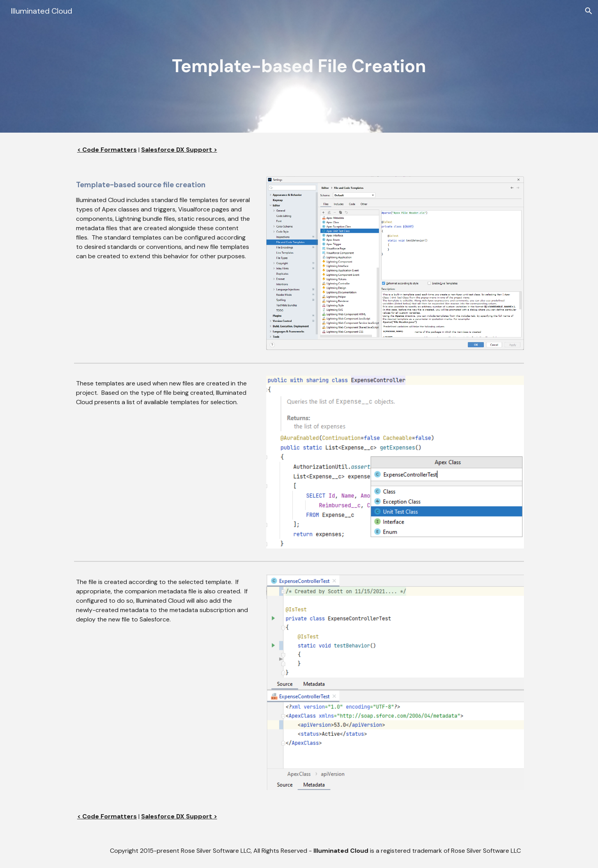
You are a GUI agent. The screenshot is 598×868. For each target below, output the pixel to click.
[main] (299, 67)
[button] (589, 11)
